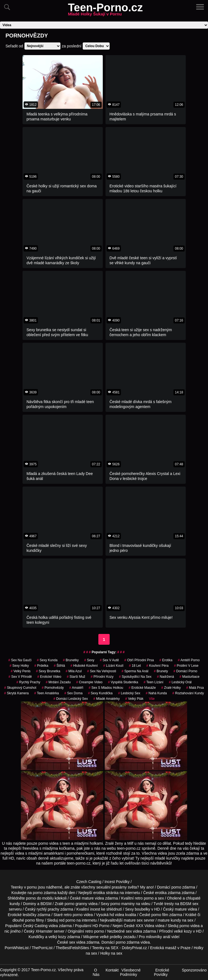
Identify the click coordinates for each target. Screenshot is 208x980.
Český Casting (35, 926)
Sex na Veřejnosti (102, 671)
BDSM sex (189, 904)
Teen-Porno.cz (105, 11)
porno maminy (123, 904)
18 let (135, 666)
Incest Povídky (117, 882)
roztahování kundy (188, 693)
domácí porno (185, 671)
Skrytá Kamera (16, 693)
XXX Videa (145, 926)
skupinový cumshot (20, 688)
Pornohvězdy (53, 688)
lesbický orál (180, 682)
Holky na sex (111, 953)
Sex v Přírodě (20, 677)
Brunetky (71, 660)
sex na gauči (20, 660)
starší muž (76, 677)
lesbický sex (129, 693)
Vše (152, 699)
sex (129, 931)
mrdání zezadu (58, 682)
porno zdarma (45, 893)
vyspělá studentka (123, 682)
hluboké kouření (84, 666)
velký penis (21, 671)
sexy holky (19, 666)
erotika (166, 660)
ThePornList (42, 948)
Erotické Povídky (162, 972)
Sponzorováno (194, 970)
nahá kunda (156, 693)
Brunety (161, 671)
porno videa (189, 926)
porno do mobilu (40, 898)
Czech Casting (89, 882)
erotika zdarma (168, 893)
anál (167, 937)
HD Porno (101, 926)
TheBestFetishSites (72, 948)
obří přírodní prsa (139, 660)
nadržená (165, 677)
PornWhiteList (17, 948)
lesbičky (30, 915)
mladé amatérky (107, 699)
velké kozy (183, 931)
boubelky (143, 909)
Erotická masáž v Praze (170, 948)
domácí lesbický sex (70, 699)
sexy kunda (47, 660)
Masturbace (189, 677)
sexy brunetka (48, 671)
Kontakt (112, 970)
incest (95, 909)
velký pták (134, 699)
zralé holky (171, 688)
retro (89, 931)
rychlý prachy (28, 682)
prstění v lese (186, 666)
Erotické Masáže (142, 688)
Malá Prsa (195, 688)
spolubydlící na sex (135, 677)
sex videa (77, 942)
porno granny (76, 904)
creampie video (89, 682)
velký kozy (57, 937)
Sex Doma (73, 693)
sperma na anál (135, 671)
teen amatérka (46, 693)
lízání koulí (113, 666)
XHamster (44, 931)
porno (176, 887)
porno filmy (34, 920)
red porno (67, 920)
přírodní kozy (102, 677)
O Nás (96, 972)
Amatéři (76, 688)
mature (88, 898)
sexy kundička (100, 693)
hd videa (117, 915)
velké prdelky (111, 937)
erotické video (49, 677)
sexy (89, 660)
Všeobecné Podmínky (130, 972)
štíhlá (59, 666)
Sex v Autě (109, 660)
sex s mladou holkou (106, 688)
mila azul (74, 671)
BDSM (46, 904)
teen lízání (154, 682)
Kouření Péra (158, 666)
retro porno (144, 898)
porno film (160, 915)
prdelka (41, 666)
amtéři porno (189, 660)
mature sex (133, 920)
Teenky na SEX (105, 948)
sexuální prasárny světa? (118, 887)
